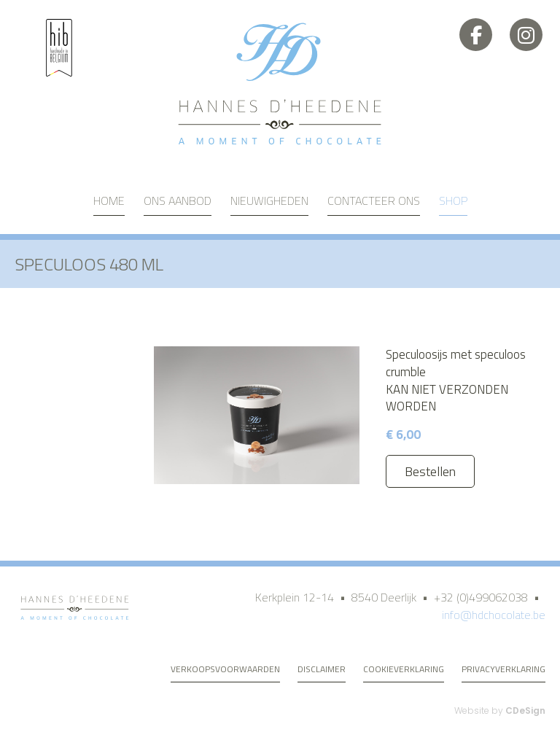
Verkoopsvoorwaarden (225, 669)
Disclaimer (322, 669)
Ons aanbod (178, 200)
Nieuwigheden (269, 200)
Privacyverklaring (503, 669)
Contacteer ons (374, 200)
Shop (453, 200)
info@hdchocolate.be (494, 615)
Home (109, 200)
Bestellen (430, 471)
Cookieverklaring (404, 669)
